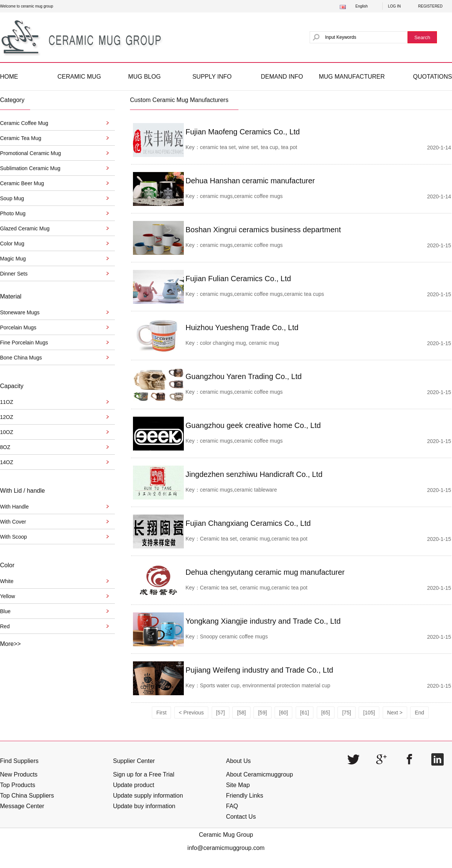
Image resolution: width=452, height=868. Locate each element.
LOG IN (394, 6)
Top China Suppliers (27, 796)
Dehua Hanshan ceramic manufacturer (250, 181)
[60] (283, 713)
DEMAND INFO (282, 77)
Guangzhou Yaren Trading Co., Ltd (244, 376)
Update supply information (148, 796)
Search (422, 37)
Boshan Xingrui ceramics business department (263, 230)
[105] (369, 713)
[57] (221, 713)
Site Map (238, 785)
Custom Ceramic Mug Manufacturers (179, 100)
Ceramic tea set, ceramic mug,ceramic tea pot (254, 539)
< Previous (192, 713)
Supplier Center (134, 761)
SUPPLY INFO (212, 77)
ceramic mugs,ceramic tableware (239, 490)
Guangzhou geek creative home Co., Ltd (253, 425)
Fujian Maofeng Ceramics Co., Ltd (243, 132)
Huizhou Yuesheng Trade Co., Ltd (242, 327)
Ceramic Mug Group (226, 835)
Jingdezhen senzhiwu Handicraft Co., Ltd (254, 474)
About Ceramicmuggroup (260, 774)
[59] (262, 713)
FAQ (232, 806)
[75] (346, 713)
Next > (395, 713)
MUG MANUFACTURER (352, 77)
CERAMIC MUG (79, 77)
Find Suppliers (19, 761)
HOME (9, 77)
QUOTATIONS (433, 77)
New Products (19, 774)
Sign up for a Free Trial (144, 774)
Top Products (18, 785)
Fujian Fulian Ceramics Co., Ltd (238, 279)
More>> (10, 644)
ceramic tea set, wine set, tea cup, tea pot (249, 147)
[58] (241, 713)
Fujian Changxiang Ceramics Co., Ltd (248, 523)
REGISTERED (430, 6)
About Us (238, 761)
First (161, 713)
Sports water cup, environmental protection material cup (265, 685)
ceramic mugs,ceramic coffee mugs (241, 196)
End (419, 713)
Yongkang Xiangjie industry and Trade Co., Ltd (263, 621)
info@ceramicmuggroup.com (226, 848)
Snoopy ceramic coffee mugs (234, 637)
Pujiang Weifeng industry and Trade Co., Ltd (260, 670)
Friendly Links (245, 796)
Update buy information (144, 806)
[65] (326, 713)
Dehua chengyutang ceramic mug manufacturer (265, 572)
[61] (305, 713)
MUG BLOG (144, 77)
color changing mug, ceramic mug (240, 343)
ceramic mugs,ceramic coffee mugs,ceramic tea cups (262, 294)
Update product (134, 785)
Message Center (22, 806)
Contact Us (241, 817)
